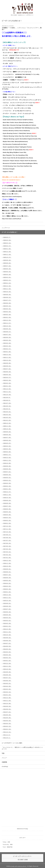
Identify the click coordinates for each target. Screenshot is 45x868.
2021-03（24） (7, 415)
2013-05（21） (7, 683)
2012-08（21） (7, 709)
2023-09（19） (7, 329)
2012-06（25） (7, 715)
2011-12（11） (7, 732)
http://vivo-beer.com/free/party (12, 197)
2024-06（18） (7, 303)
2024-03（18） (7, 312)
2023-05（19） (7, 340)
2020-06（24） (7, 440)
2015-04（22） (7, 618)
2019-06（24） (7, 475)
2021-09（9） (7, 397)
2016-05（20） (7, 581)
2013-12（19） (7, 663)
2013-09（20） (7, 672)
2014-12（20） (7, 629)
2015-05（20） (7, 615)
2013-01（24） (7, 695)
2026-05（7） (7, 237)
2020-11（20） (7, 426)
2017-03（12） (7, 552)
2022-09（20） (7, 363)
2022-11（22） (7, 357)
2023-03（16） (7, 346)
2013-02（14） (7, 692)
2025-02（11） (7, 280)
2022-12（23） (7, 355)
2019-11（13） (7, 460)
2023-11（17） (7, 323)
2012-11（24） (7, 701)
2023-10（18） (7, 326)
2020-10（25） (7, 429)
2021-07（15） (7, 403)
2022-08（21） (7, 366)
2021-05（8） (7, 409)
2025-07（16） (7, 266)
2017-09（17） (7, 535)
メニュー (4, 758)
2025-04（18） (7, 275)
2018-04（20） (7, 515)
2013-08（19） (7, 675)
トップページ (6, 228)
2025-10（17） (7, 257)
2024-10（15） (7, 292)
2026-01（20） (7, 249)
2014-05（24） (7, 649)
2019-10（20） (7, 463)
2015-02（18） (7, 623)
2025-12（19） (7, 252)
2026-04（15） (7, 240)
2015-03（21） (7, 621)
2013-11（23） (7, 666)
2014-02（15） (7, 658)
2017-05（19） (7, 546)
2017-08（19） (7, 538)
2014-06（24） (7, 646)
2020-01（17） (7, 455)
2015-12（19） (7, 595)
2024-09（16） (7, 295)
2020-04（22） (7, 446)
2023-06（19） (7, 337)
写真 (3, 753)
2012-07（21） (7, 712)
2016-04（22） (7, 583)
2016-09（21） (7, 569)
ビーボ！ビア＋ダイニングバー (18, 866)
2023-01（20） (7, 352)
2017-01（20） (7, 558)
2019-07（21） (7, 472)
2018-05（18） (7, 512)
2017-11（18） (7, 529)
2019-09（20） (7, 466)
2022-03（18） (7, 380)
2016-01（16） (7, 592)
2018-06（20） (7, 509)
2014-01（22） (7, 661)
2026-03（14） (7, 243)
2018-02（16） (7, 520)
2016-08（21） (7, 572)
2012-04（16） (7, 721)
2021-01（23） (7, 420)
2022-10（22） (7, 360)
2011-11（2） (7, 735)
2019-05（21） (7, 478)
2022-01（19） (7, 386)
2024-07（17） (7, 300)
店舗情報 (4, 762)
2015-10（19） (7, 601)
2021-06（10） (7, 406)
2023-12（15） (7, 320)
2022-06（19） (7, 372)
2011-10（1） (7, 738)
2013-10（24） (7, 669)
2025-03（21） (7, 277)
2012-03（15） (7, 723)
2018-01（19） (7, 523)
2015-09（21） (7, 603)
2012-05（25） (7, 718)
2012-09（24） (7, 706)
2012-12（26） (7, 698)
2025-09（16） (7, 260)
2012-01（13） (7, 729)
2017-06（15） (7, 543)
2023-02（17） (7, 349)
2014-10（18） (7, 635)
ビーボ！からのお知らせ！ (10, 232)
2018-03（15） (7, 518)
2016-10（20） (7, 566)
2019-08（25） (7, 469)
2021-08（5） (7, 400)
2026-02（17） (7, 246)
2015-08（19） (7, 606)
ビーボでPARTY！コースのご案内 (12, 743)
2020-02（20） (7, 452)
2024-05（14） (7, 306)
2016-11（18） (7, 563)
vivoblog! (5, 766)
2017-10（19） (7, 532)
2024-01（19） (7, 317)
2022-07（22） (7, 369)
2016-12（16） (7, 560)
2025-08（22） (7, 263)
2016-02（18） (7, 589)
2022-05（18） (7, 375)
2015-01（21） (7, 626)
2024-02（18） (7, 315)
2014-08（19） (7, 641)
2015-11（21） (7, 598)
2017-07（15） (7, 540)
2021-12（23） (7, 389)
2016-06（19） (7, 578)
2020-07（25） (7, 438)
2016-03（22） (7, 586)
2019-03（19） (7, 483)
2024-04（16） (7, 309)
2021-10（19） (7, 395)
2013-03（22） (7, 689)
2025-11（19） (7, 255)
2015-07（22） (7, 609)
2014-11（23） (7, 632)
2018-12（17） (7, 492)
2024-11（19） (7, 289)
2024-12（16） (7, 286)
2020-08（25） (7, 435)
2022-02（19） (7, 383)
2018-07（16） (7, 506)
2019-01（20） (7, 489)
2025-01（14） (7, 283)
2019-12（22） (7, 458)
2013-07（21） (7, 678)
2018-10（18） (7, 498)
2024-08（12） (7, 297)
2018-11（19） (7, 495)
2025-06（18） (7, 269)
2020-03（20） (7, 449)
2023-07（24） (7, 335)
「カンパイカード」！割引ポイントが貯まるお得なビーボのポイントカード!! (22, 748)
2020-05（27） (7, 443)
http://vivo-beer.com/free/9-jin (12, 219)
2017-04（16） (7, 549)
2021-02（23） (7, 418)
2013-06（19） (7, 681)
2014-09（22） (7, 638)
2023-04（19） (7, 343)
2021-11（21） (7, 392)
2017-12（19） (7, 526)
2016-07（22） (7, 575)
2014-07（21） (7, 643)
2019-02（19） (7, 486)
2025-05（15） (7, 272)
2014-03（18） (7, 655)
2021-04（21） (7, 412)
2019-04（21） (7, 480)
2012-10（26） (7, 703)
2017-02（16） (7, 555)
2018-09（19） (7, 500)
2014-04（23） (7, 652)
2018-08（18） (7, 503)
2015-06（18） (7, 612)
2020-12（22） (7, 423)
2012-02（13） (7, 726)
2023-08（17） (7, 332)
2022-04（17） (7, 377)
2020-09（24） (7, 432)
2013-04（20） (7, 686)
